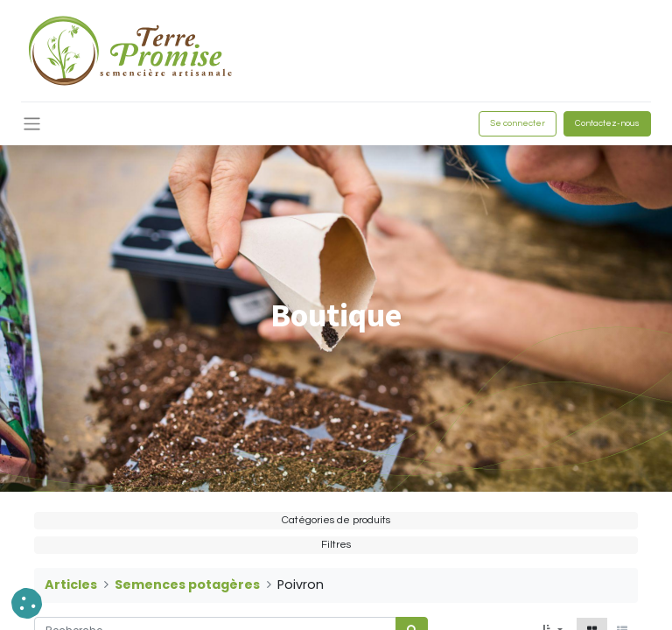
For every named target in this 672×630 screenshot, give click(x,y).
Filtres (336, 545)
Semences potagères (187, 584)
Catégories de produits (336, 520)
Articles (71, 584)
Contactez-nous (607, 123)
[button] (27, 603)
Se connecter (518, 123)
